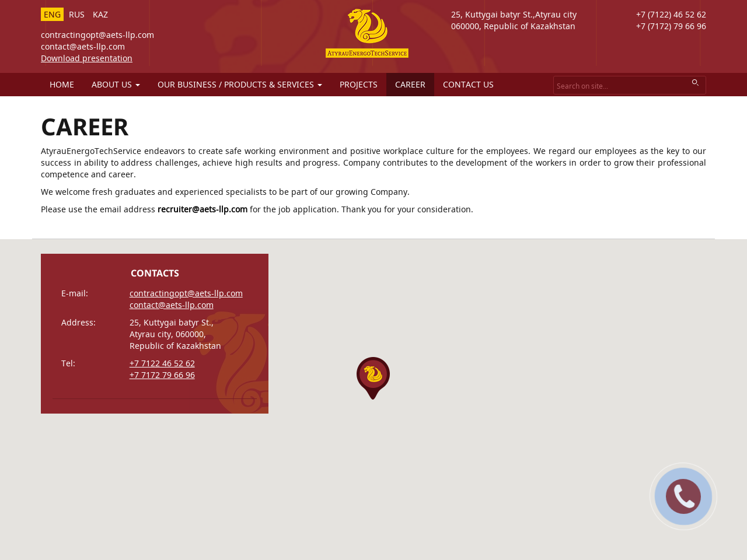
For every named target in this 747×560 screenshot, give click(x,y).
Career (410, 84)
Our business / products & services (240, 84)
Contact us (468, 84)
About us (116, 84)
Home (62, 84)
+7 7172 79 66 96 (162, 375)
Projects (359, 84)
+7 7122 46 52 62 (162, 363)
